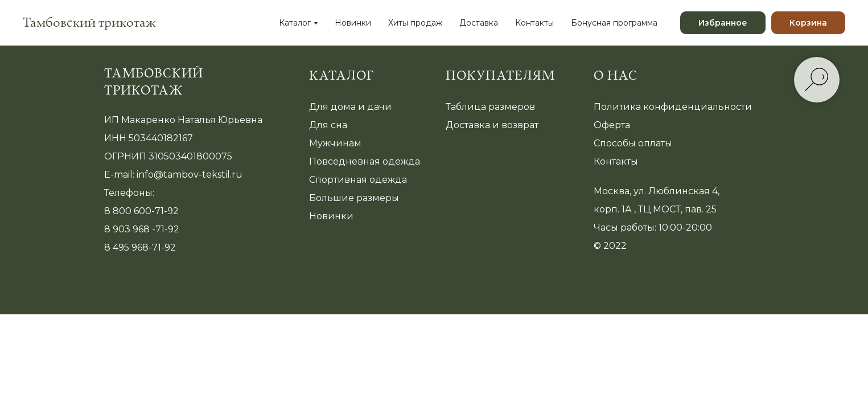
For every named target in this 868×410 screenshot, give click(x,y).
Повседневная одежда (365, 161)
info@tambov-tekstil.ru (190, 175)
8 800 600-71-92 (141, 211)
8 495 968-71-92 (140, 247)
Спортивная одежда (358, 180)
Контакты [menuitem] (534, 23)
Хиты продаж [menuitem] (415, 23)
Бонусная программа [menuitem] (614, 23)
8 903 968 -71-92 (142, 229)
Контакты (616, 161)
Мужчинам (335, 143)
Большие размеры (354, 198)
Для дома (332, 107)
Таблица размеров (490, 107)
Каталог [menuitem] (295, 23)
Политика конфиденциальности (673, 107)
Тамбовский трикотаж (154, 82)
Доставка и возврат (492, 125)
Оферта (612, 125)
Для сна (328, 125)
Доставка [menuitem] (479, 23)
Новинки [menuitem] (353, 23)
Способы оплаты (633, 143)
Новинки (331, 216)
